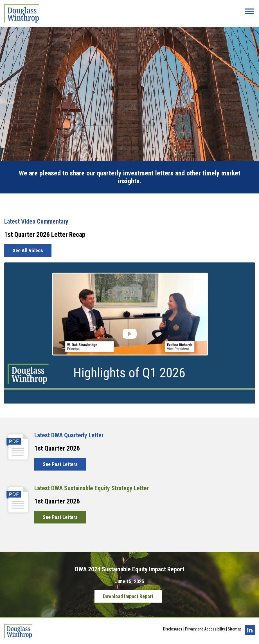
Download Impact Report (128, 596)
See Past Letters (60, 464)
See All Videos (28, 250)
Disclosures (173, 629)
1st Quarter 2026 (57, 448)
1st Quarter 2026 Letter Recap (45, 235)
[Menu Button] (249, 11)
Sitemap (235, 629)
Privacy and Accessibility (205, 629)
